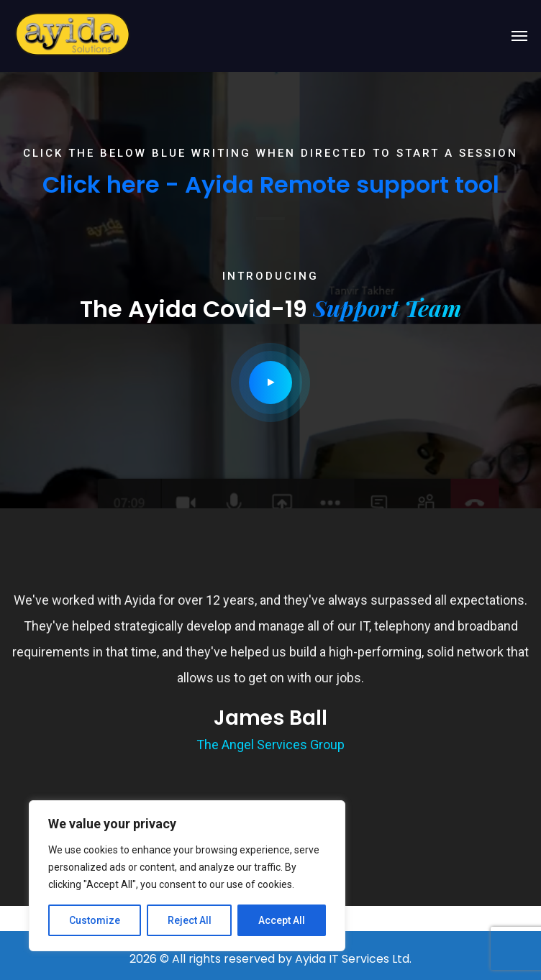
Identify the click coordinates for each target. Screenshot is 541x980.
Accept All (282, 920)
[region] (187, 876)
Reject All (190, 920)
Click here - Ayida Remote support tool (271, 184)
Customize (95, 920)
